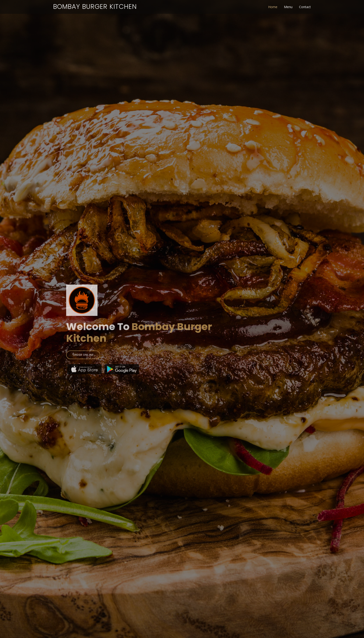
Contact (305, 7)
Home (273, 7)
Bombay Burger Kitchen (95, 7)
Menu (288, 7)
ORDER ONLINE (94, 351)
